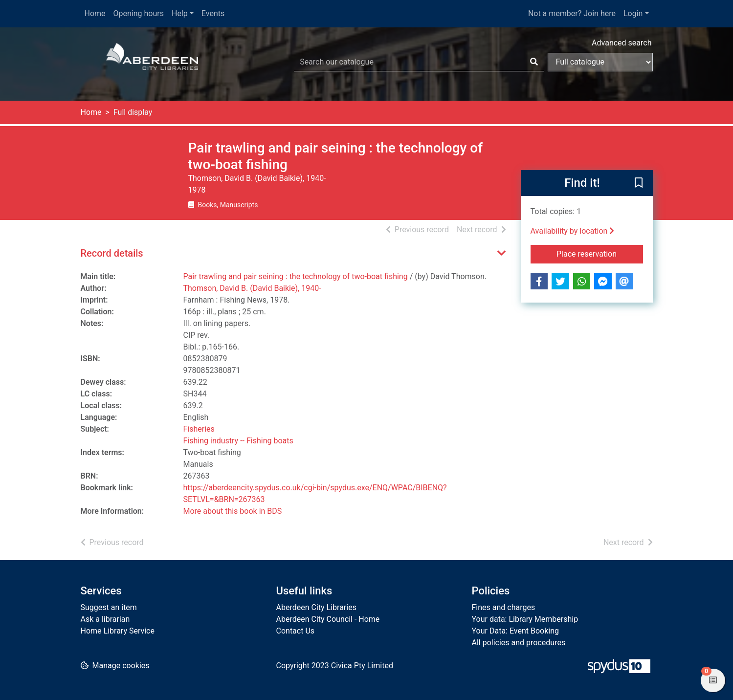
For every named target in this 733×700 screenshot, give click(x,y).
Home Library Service (118, 631)
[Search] (534, 62)
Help (180, 13)
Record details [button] (112, 253)
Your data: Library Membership (525, 619)
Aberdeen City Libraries (316, 607)
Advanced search (622, 43)
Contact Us (296, 631)
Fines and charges (504, 607)
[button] (639, 184)
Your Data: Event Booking (516, 631)
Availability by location (573, 231)
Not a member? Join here (572, 13)
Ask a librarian (105, 619)
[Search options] (600, 62)
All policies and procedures (519, 643)
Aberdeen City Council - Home (328, 619)
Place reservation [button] (600, 253)
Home (95, 13)
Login (633, 13)
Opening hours (139, 13)
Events (213, 13)
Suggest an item (109, 607)
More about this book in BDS (233, 511)
